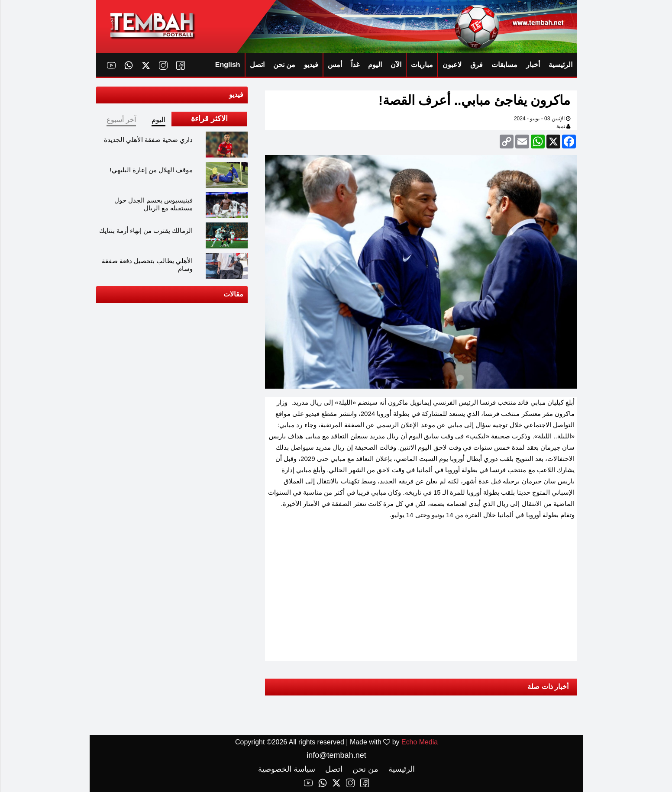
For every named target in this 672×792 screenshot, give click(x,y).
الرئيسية (560, 65)
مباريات (422, 65)
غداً (355, 65)
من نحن (284, 65)
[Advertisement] (420, 588)
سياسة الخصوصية (286, 769)
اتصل (257, 65)
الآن (396, 65)
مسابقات (504, 65)
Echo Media (419, 742)
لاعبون (452, 65)
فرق (476, 65)
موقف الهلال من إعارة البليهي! (151, 170)
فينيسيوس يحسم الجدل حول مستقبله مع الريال (153, 204)
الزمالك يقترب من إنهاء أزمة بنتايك (146, 230)
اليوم (375, 65)
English (227, 65)
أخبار (533, 65)
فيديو (311, 65)
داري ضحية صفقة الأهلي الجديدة (148, 140)
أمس (334, 65)
